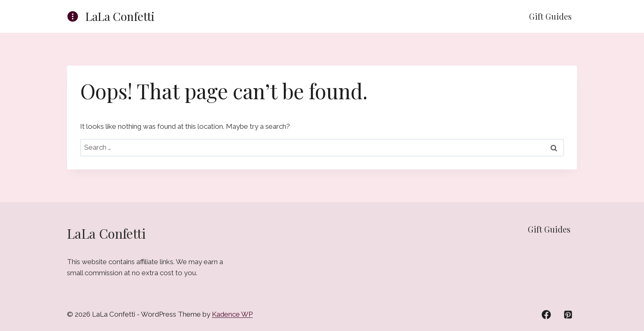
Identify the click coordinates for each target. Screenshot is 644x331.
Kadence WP (232, 314)
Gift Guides (550, 16)
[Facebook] (546, 315)
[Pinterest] (568, 315)
